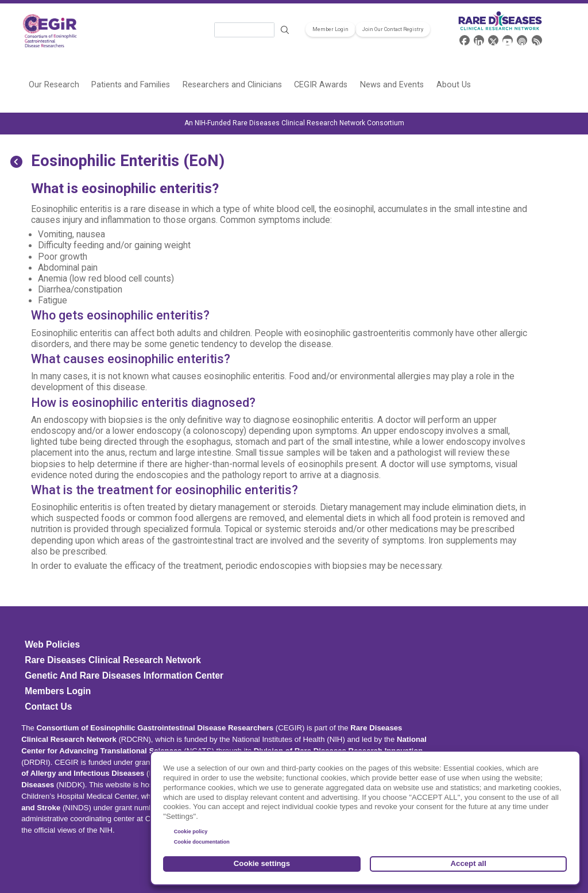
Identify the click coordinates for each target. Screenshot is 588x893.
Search (285, 30)
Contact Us (48, 707)
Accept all (469, 863)
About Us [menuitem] (454, 85)
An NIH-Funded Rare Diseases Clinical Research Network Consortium (294, 123)
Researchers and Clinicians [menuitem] (232, 85)
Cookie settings (262, 863)
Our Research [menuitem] (54, 85)
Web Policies (52, 644)
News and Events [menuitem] (392, 85)
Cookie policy (191, 832)
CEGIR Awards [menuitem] (321, 85)
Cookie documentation (202, 842)
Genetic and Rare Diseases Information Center (124, 675)
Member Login (330, 29)
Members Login (58, 691)
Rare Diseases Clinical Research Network (113, 660)
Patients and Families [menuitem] (131, 85)
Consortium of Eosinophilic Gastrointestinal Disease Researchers (155, 728)
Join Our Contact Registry (393, 29)
